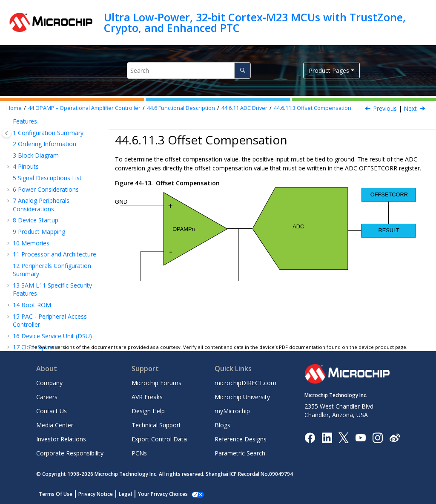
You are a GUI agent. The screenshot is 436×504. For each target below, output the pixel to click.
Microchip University (242, 397)
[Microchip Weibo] (394, 437)
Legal (125, 494)
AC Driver (48, 248)
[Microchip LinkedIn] (327, 437)
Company (49, 383)
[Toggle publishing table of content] (7, 133)
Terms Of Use (56, 494)
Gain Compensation (51, 232)
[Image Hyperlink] (360, 437)
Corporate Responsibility (70, 453)
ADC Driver (244, 108)
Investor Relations (61, 439)
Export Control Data (159, 439)
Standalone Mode (58, 135)
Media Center (55, 425)
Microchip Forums (156, 383)
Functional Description (181, 108)
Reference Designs (241, 439)
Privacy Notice (96, 494)
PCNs (139, 453)
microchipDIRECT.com (245, 383)
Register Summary (51, 329)
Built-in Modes (55, 146)
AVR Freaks (147, 397)
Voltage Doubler (58, 298)
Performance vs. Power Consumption (58, 314)
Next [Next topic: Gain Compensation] (410, 108)
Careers (47, 397)
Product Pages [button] (329, 71)
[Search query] (189, 71)
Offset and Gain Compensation (65, 193)
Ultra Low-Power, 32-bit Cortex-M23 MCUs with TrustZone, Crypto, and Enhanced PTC (255, 22)
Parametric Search (240, 453)
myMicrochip (232, 411)
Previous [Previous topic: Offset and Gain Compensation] (385, 108)
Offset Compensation (313, 108)
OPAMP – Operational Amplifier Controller (84, 108)
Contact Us (52, 411)
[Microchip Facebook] (310, 437)
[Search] (242, 71)
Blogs (222, 425)
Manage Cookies (158, 494)
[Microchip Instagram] (377, 437)
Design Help (148, 411)
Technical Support (156, 425)
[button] (21, 135)
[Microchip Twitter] (344, 437)
